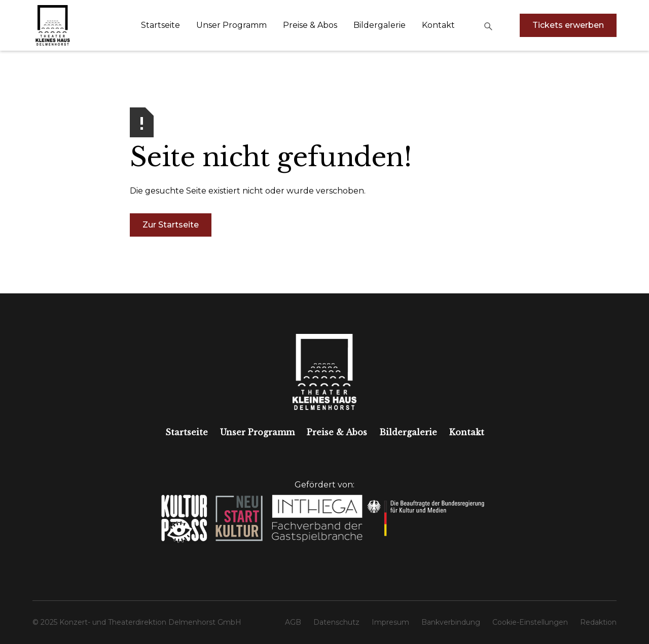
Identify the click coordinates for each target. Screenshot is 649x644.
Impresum (390, 622)
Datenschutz (336, 622)
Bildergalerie (380, 25)
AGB (293, 622)
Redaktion (598, 622)
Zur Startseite (171, 225)
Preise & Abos (310, 25)
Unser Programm (231, 25)
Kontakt (438, 25)
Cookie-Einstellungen (530, 622)
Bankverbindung (451, 622)
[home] (53, 25)
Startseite (160, 25)
